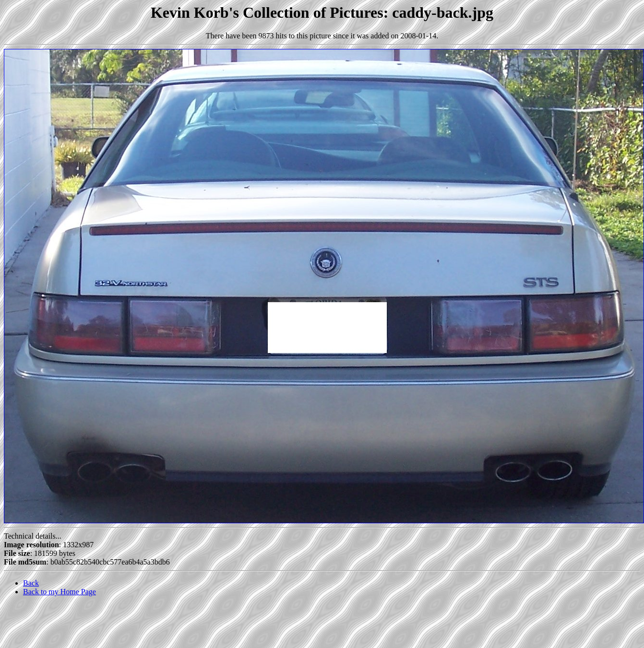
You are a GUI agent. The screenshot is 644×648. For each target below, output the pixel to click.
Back (31, 583)
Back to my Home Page (60, 592)
